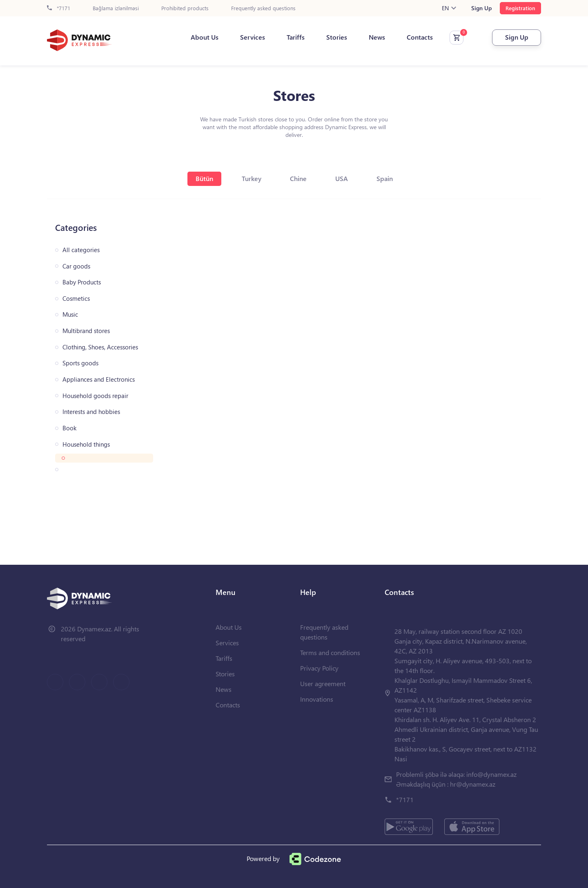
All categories (81, 250)
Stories (337, 37)
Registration (520, 8)
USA (342, 178)
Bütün (204, 178)
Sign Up (481, 8)
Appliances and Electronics (99, 379)
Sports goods (80, 363)
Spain (385, 178)
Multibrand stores (86, 331)
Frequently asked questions (263, 8)
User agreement (323, 683)
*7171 (59, 8)
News (377, 37)
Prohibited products (185, 8)
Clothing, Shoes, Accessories (100, 347)
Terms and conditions (330, 652)
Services (253, 37)
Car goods (76, 266)
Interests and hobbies (91, 412)
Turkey (252, 178)
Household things (86, 444)
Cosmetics (76, 299)
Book (69, 428)
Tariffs (296, 37)
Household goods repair (95, 396)
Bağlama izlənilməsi (116, 8)
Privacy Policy (319, 668)
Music (70, 314)
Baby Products (82, 282)
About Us (205, 37)
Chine (298, 178)
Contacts (420, 37)
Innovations (317, 699)
